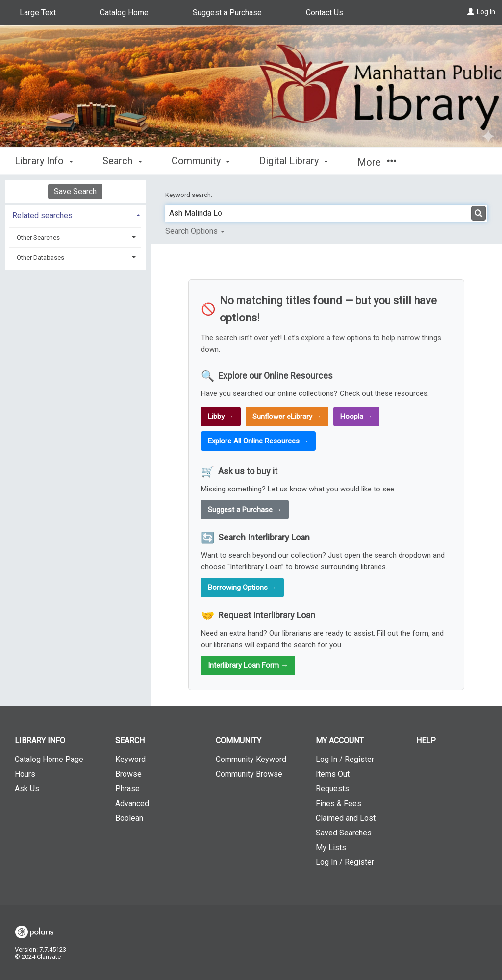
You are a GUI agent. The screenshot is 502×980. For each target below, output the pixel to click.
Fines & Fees (339, 803)
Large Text (38, 12)
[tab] (75, 214)
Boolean (129, 818)
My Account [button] (340, 741)
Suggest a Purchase (227, 12)
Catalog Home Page (49, 759)
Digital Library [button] (294, 161)
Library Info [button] (44, 161)
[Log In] (471, 12)
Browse (128, 774)
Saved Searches (344, 833)
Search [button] (122, 161)
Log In (486, 12)
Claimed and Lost (346, 818)
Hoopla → (356, 416)
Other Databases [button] (40, 257)
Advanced (132, 803)
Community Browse (249, 774)
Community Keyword (251, 759)
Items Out (333, 774)
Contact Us (325, 12)
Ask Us (27, 789)
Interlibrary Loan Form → (248, 665)
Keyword (130, 759)
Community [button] (201, 161)
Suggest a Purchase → (245, 510)
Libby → (221, 416)
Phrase (127, 789)
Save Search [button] (75, 191)
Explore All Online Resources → (258, 441)
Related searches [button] (42, 215)
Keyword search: (189, 195)
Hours (25, 774)
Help (426, 741)
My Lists (331, 847)
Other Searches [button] (38, 237)
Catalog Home (124, 12)
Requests (332, 789)
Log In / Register (345, 759)
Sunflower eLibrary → (287, 416)
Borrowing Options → (242, 588)
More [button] (377, 162)
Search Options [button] (195, 231)
